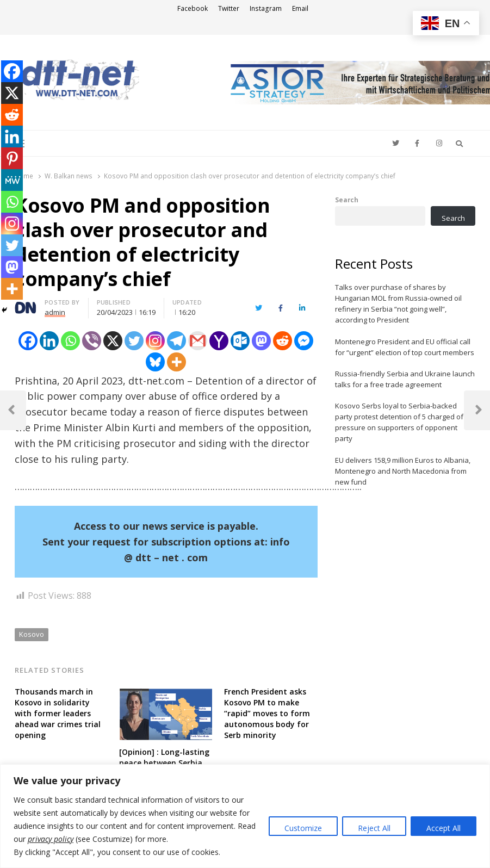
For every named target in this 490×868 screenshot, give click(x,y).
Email (300, 8)
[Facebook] (28, 341)
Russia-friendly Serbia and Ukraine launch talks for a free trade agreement (405, 379)
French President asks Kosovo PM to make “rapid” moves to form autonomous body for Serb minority (267, 713)
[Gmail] (198, 341)
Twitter (229, 8)
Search (347, 200)
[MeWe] (12, 180)
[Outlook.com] (240, 341)
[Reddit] (283, 341)
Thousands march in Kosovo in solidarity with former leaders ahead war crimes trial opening (58, 713)
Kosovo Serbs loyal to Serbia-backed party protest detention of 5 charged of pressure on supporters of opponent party (399, 422)
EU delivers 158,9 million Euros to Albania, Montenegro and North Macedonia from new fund (403, 471)
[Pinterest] (12, 158)
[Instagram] (155, 341)
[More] (176, 362)
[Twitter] (134, 341)
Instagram (266, 8)
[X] (113, 341)
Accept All (444, 828)
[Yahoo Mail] (219, 341)
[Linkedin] (49, 341)
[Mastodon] (261, 341)
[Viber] (92, 341)
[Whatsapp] (70, 341)
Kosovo (32, 634)
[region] (245, 816)
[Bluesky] (155, 362)
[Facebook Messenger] (304, 341)
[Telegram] (176, 341)
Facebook (193, 8)
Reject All (374, 828)
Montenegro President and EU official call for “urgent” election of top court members (405, 347)
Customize (303, 828)
